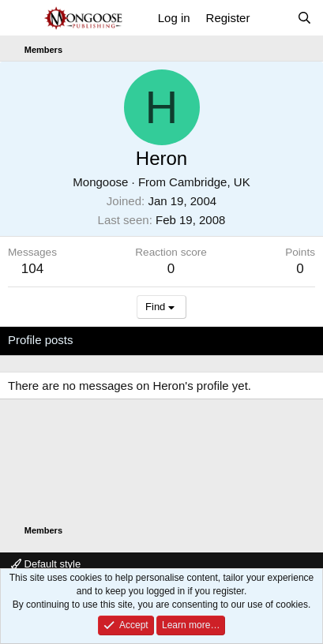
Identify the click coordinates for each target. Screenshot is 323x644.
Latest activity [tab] (125, 340)
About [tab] (253, 340)
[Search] (304, 18)
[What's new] (273, 18)
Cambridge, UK (210, 182)
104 (32, 269)
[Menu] (22, 18)
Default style (46, 564)
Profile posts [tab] (41, 340)
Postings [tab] (199, 340)
